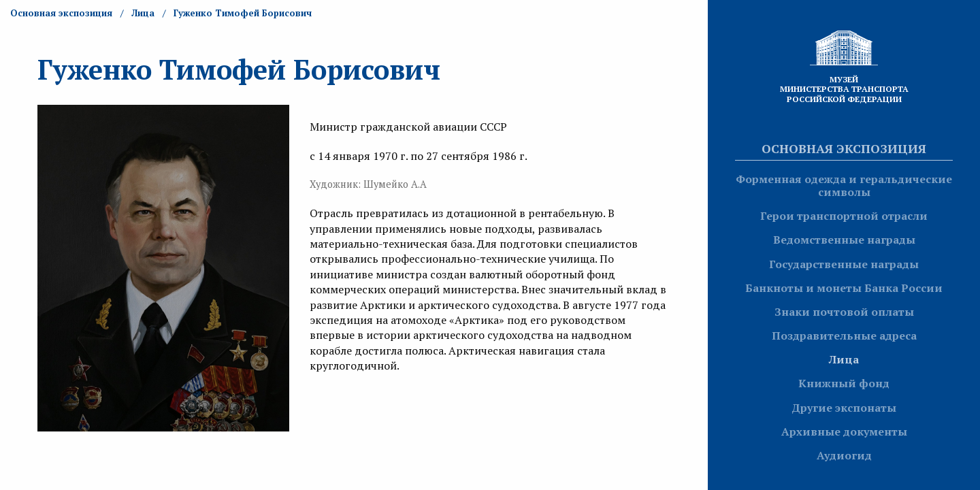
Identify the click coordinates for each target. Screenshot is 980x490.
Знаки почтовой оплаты (844, 312)
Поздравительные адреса (844, 336)
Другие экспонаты (844, 408)
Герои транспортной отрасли (844, 216)
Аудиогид (844, 455)
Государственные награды (844, 264)
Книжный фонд (844, 383)
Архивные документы (844, 431)
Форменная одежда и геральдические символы (844, 185)
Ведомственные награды (844, 240)
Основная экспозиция (844, 148)
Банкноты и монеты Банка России (844, 288)
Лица (844, 359)
